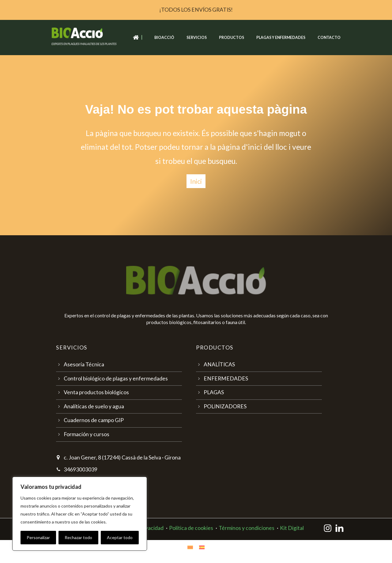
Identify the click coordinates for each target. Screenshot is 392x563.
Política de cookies (191, 528)
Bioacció (164, 38)
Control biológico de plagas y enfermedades (116, 378)
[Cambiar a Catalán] (190, 547)
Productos (232, 38)
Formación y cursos (87, 434)
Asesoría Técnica (84, 364)
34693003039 (81, 469)
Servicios (197, 38)
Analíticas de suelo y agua (94, 406)
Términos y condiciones (247, 528)
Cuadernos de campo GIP (94, 420)
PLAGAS (214, 392)
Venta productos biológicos (96, 392)
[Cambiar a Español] (202, 547)
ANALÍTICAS (219, 364)
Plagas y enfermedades (281, 38)
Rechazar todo (78, 537)
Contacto (329, 38)
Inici (196, 181)
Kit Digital (292, 528)
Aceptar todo (120, 537)
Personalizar (38, 537)
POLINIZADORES (225, 406)
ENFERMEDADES (226, 378)
